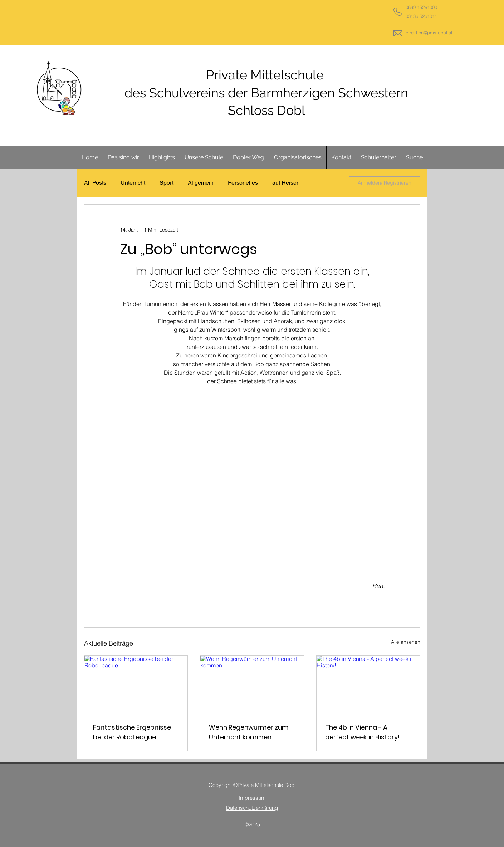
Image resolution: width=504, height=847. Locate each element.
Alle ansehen (406, 642)
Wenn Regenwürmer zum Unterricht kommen (249, 732)
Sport (167, 183)
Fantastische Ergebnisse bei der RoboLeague (132, 732)
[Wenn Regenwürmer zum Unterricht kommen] (252, 685)
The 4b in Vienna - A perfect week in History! (363, 732)
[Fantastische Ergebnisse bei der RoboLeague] (136, 685)
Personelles (243, 183)
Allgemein (201, 183)
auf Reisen (286, 183)
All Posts (95, 183)
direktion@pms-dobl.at (429, 33)
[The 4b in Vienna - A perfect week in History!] (368, 685)
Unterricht (133, 183)
